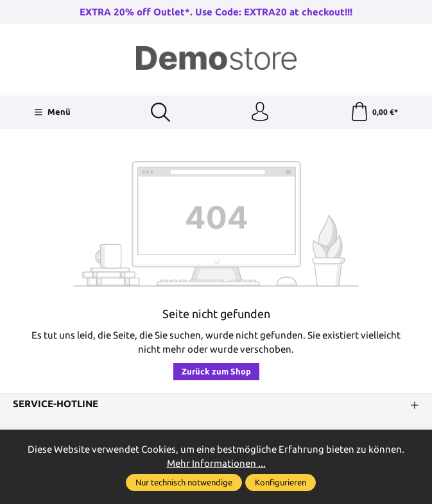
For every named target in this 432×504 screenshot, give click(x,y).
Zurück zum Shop (216, 371)
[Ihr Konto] (260, 112)
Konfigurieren (281, 482)
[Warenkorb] (374, 112)
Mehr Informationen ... (216, 463)
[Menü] (52, 112)
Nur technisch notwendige (184, 482)
